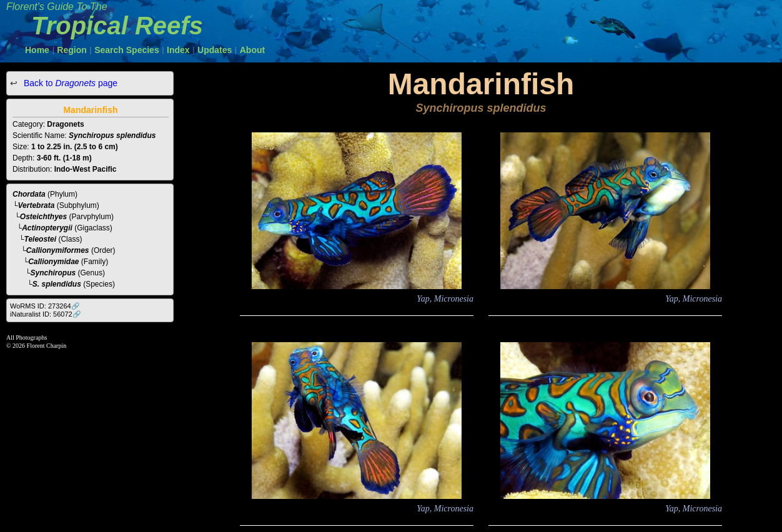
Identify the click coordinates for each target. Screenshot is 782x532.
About (252, 50)
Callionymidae (53, 262)
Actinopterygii (47, 228)
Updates (215, 50)
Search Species (127, 50)
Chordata (29, 194)
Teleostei (41, 239)
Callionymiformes (58, 250)
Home (37, 50)
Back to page (69, 83)
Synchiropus (53, 273)
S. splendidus (57, 284)
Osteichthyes (43, 217)
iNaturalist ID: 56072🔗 (46, 314)
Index (178, 50)
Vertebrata (37, 205)
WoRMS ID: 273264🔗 (45, 306)
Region (72, 50)
